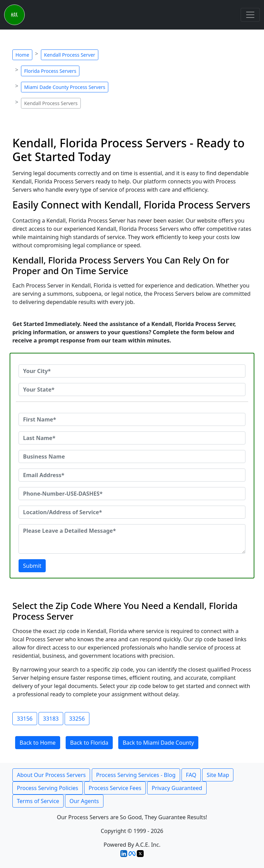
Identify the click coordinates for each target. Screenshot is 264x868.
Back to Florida (89, 743)
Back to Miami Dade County (158, 743)
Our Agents (84, 801)
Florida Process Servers (50, 71)
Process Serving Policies (48, 788)
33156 (25, 719)
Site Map (218, 775)
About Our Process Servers (51, 775)
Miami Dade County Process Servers (65, 87)
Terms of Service (38, 801)
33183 (51, 719)
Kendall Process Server (70, 55)
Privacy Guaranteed (177, 788)
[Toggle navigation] (250, 15)
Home (22, 55)
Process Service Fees (115, 788)
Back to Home (38, 743)
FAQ (191, 775)
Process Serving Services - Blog (136, 775)
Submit (32, 566)
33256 (77, 719)
